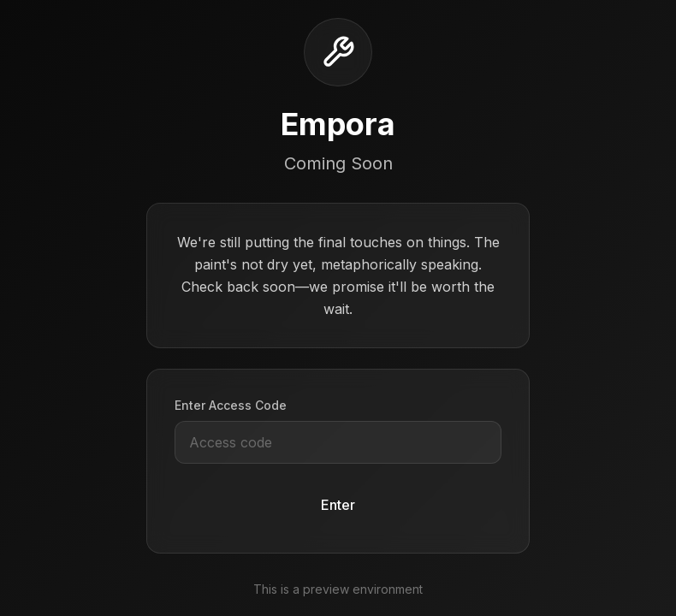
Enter (338, 505)
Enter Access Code (231, 405)
